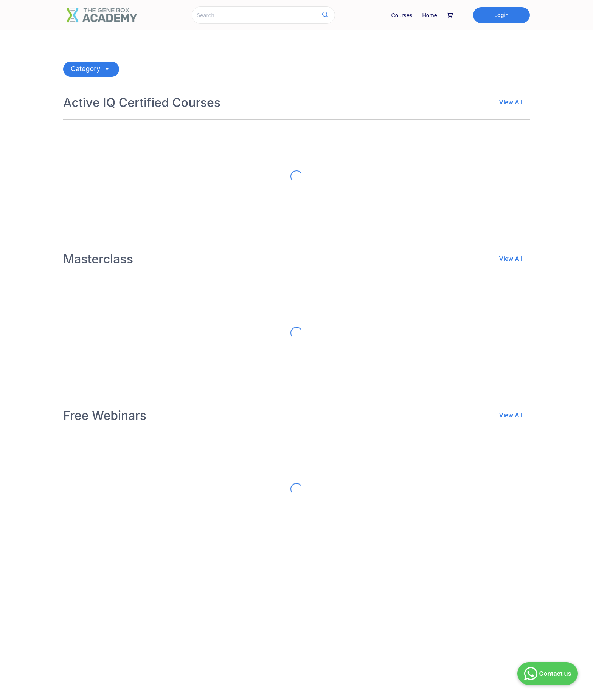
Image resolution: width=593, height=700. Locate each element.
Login (501, 15)
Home (430, 15)
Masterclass (98, 259)
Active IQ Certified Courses (142, 103)
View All (511, 102)
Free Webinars (105, 416)
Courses (402, 15)
